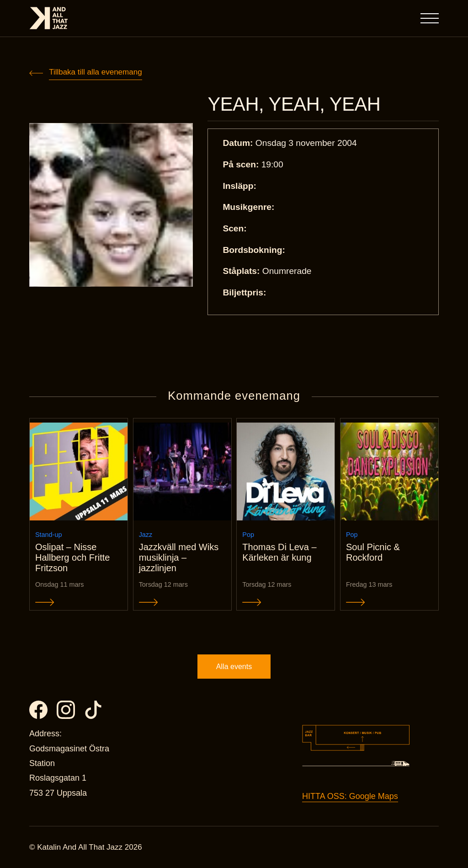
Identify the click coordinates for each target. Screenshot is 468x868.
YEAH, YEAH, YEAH (294, 104)
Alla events (234, 667)
